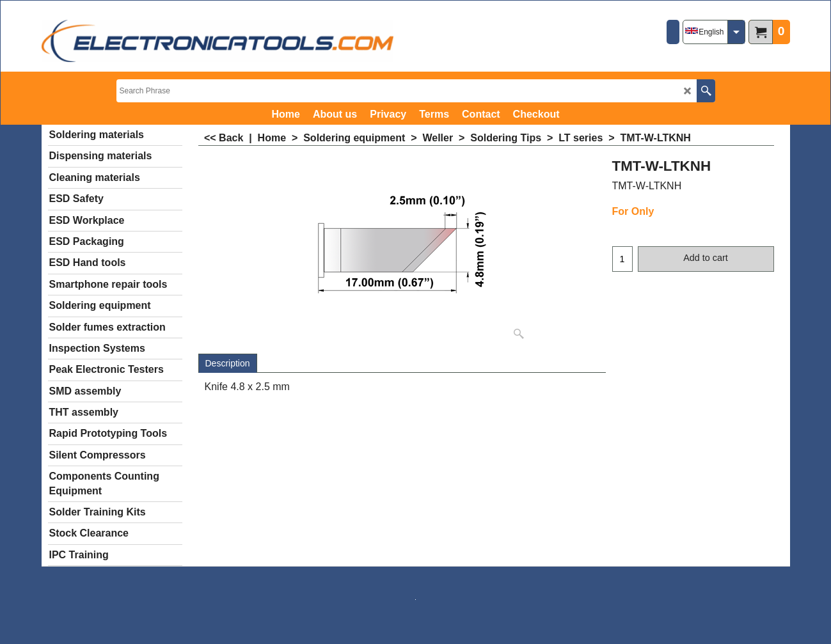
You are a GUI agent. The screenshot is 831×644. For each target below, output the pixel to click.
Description (228, 363)
